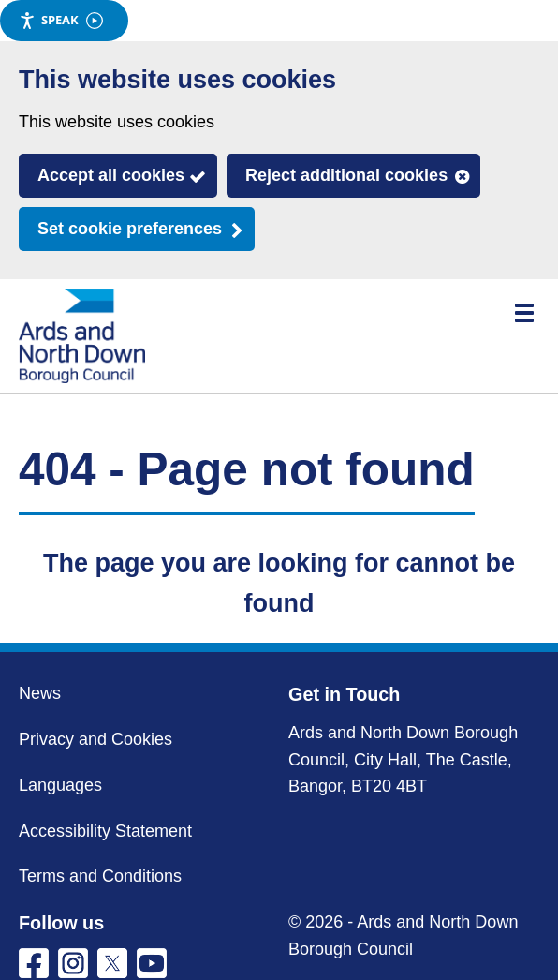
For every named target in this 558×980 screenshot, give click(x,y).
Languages (60, 785)
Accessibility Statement (105, 831)
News (40, 693)
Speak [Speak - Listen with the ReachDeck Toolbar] (61, 20)
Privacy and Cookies (95, 739)
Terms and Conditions (100, 876)
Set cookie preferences (130, 229)
